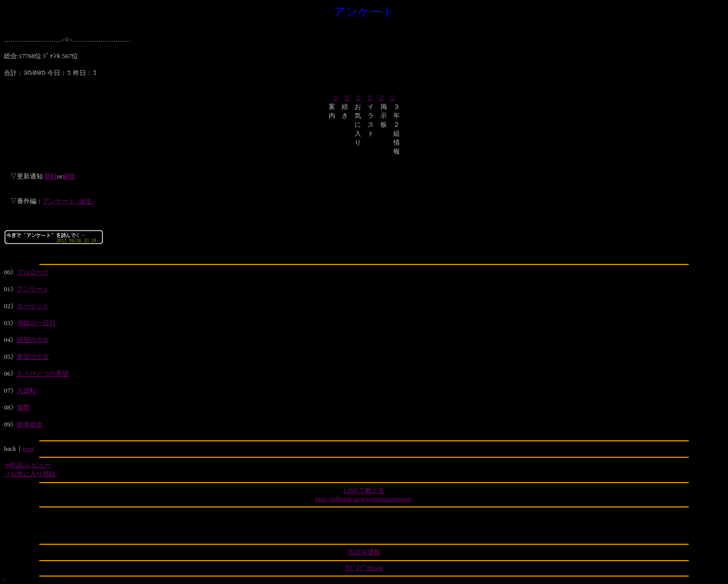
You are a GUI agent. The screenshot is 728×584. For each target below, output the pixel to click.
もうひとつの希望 (43, 374)
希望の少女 (33, 357)
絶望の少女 (33, 340)
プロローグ (33, 272)
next (28, 449)
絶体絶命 (30, 424)
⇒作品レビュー (27, 465)
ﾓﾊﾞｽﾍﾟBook (364, 568)
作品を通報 (364, 552)
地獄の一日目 (36, 323)
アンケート (33, 289)
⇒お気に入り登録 (30, 474)
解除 (69, 176)
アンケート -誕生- (68, 201)
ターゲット (33, 306)
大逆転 (27, 390)
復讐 (23, 407)
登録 (51, 176)
